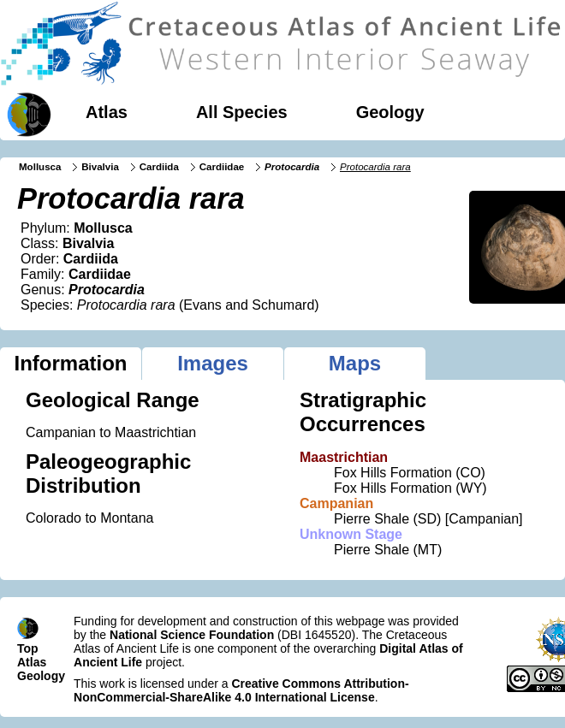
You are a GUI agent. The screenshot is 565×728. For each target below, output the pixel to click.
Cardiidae (222, 167)
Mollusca (40, 167)
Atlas (107, 112)
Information (71, 363)
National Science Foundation (192, 635)
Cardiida (159, 167)
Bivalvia (100, 167)
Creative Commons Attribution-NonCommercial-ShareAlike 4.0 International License (241, 690)
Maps (355, 363)
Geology (390, 112)
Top (28, 648)
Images (213, 363)
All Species (242, 112)
